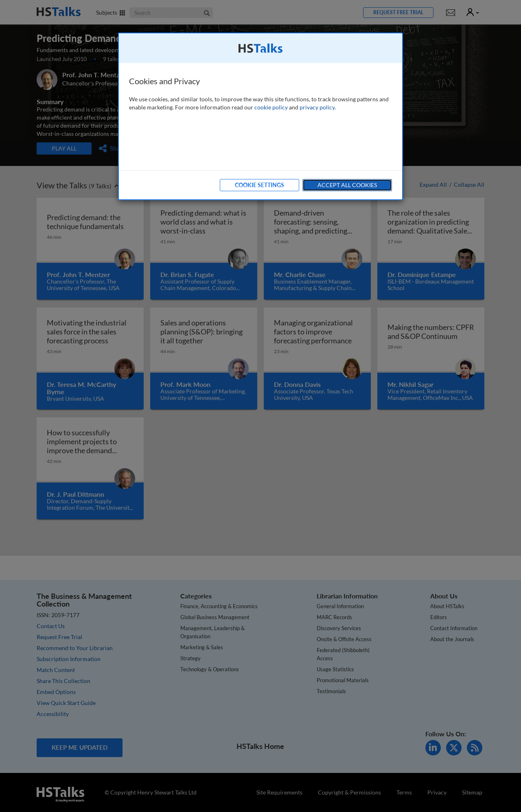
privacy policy (317, 107)
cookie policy (271, 107)
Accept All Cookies (347, 185)
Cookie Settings (259, 185)
